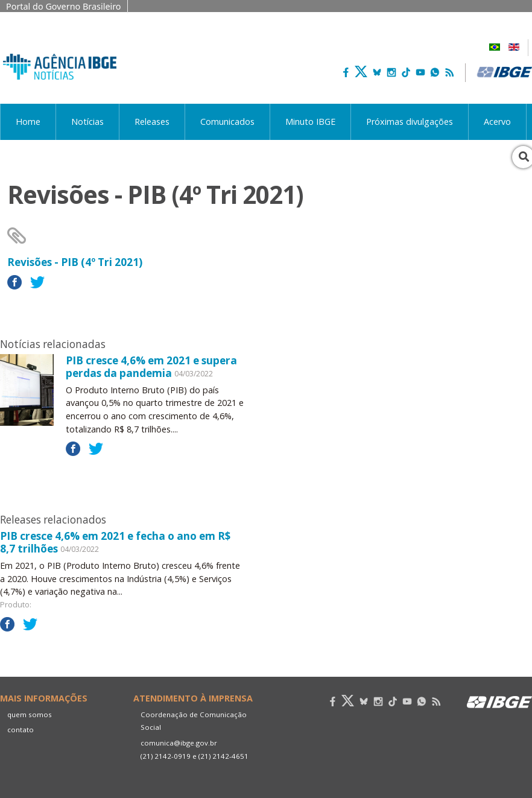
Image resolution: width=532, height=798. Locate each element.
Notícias (87, 122)
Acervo (497, 122)
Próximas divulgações (410, 122)
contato (21, 730)
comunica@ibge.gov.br (179, 743)
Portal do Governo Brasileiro (64, 6)
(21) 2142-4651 (223, 756)
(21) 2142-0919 (166, 756)
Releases (152, 122)
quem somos (30, 714)
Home (28, 122)
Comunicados (227, 122)
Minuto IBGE (310, 122)
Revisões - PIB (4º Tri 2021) (75, 262)
